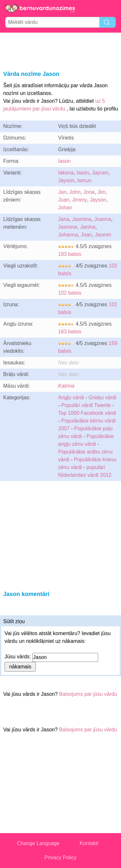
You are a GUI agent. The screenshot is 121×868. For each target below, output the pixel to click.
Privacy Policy (61, 858)
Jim (101, 192)
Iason (64, 161)
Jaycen (100, 173)
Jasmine (68, 227)
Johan (65, 208)
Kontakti (89, 843)
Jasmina (82, 219)
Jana (64, 219)
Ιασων (85, 180)
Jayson (66, 180)
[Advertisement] (61, 50)
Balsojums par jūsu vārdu (88, 694)
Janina (88, 227)
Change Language (38, 843)
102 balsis (70, 293)
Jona (89, 192)
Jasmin (103, 235)
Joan (86, 235)
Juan (64, 200)
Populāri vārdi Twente (86, 405)
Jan (62, 192)
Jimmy (80, 200)
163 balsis (70, 332)
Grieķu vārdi (102, 397)
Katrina (66, 386)
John (75, 192)
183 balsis (70, 254)
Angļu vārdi (71, 397)
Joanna (103, 219)
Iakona (66, 173)
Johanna (68, 235)
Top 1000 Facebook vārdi (87, 413)
